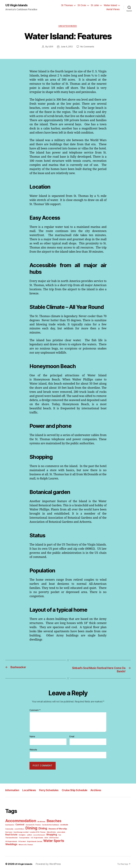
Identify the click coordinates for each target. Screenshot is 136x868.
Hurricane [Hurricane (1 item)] (59, 829)
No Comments (87, 47)
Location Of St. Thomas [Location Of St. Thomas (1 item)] (28, 832)
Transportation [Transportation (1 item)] (64, 834)
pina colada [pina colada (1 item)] (50, 832)
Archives (100, 790)
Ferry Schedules (51, 790)
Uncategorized (68, 27)
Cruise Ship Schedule (78, 790)
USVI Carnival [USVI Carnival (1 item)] (27, 837)
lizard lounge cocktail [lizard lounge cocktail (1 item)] (12, 832)
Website (33, 750)
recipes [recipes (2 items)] (8, 834)
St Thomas (69, 5)
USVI (51, 47)
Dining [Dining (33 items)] (21, 828)
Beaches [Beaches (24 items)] (52, 821)
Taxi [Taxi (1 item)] (44, 834)
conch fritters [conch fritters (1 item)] (10, 829)
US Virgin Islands (17, 5)
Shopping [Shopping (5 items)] (36, 834)
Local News (30, 790)
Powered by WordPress (48, 860)
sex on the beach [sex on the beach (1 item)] (24, 834)
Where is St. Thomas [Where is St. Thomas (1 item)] (46, 841)
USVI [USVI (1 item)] (20, 837)
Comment (35, 711)
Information (13, 790)
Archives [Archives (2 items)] (40, 822)
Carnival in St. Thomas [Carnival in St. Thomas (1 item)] (22, 825)
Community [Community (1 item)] (60, 825)
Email (72, 737)
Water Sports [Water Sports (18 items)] (15, 840)
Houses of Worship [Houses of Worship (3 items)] (46, 828)
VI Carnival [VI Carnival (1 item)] (49, 837)
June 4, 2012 (67, 47)
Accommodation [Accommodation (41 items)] (20, 821)
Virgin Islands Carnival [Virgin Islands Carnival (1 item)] (61, 837)
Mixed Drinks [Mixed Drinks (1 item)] (41, 832)
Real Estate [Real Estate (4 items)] (61, 831)
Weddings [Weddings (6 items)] (32, 841)
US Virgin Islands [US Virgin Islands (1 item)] (38, 837)
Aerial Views (113, 9)
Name (32, 737)
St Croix (83, 5)
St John (96, 5)
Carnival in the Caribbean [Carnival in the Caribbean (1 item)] (39, 825)
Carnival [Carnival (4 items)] (9, 824)
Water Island (111, 5)
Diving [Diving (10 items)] (32, 828)
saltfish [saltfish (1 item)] (15, 834)
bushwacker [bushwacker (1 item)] (64, 822)
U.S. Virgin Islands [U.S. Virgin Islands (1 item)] (11, 837)
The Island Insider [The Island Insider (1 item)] (52, 834)
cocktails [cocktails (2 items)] (52, 825)
